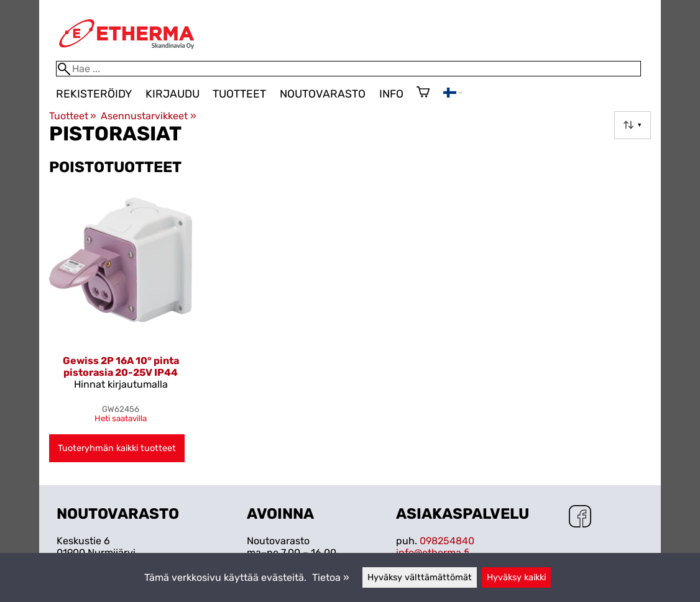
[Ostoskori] (423, 93)
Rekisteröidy (94, 94)
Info (391, 94)
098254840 (447, 541)
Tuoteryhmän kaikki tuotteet (117, 448)
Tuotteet (239, 94)
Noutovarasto (323, 94)
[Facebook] (580, 518)
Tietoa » (331, 577)
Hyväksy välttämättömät (420, 577)
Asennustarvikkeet (148, 116)
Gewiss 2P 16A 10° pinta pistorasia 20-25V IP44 (121, 367)
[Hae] (348, 69)
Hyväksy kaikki (516, 577)
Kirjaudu (173, 94)
